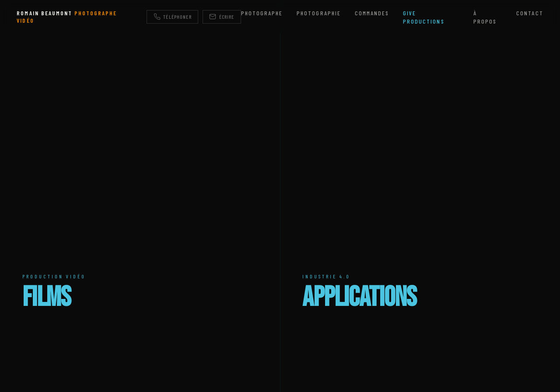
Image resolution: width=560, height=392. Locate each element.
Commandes (372, 13)
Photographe (262, 13)
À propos (485, 17)
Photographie (318, 13)
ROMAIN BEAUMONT (67, 17)
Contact (530, 13)
